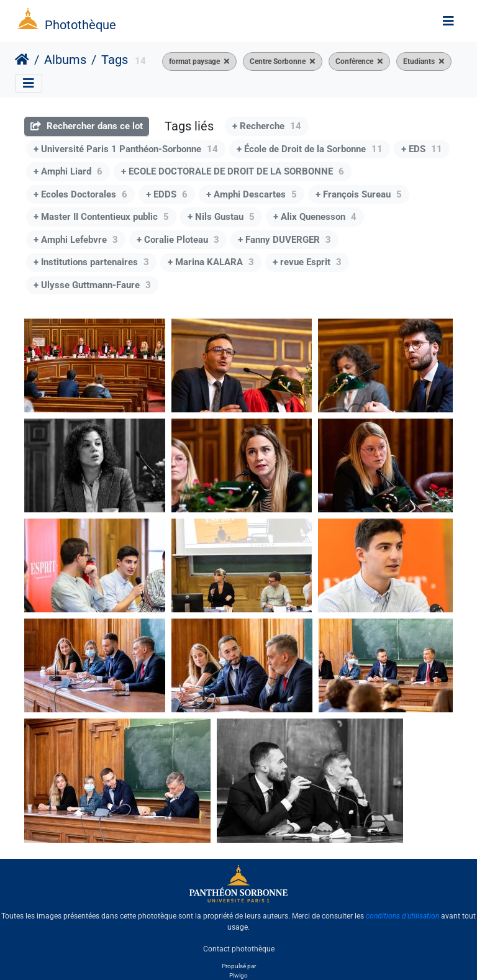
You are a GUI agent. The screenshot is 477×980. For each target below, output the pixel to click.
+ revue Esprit (307, 262)
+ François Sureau (359, 194)
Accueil (22, 60)
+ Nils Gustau (221, 217)
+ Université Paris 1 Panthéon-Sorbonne (126, 149)
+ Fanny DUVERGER (284, 240)
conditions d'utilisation (402, 916)
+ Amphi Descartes (252, 194)
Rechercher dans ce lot (87, 126)
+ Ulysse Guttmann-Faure (92, 285)
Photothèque (80, 25)
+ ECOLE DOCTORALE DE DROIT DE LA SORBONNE (233, 171)
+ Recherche (267, 126)
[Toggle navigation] (448, 21)
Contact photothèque (239, 948)
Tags (115, 60)
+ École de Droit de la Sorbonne (310, 149)
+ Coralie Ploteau (178, 240)
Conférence (354, 61)
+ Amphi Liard (68, 171)
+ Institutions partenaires (91, 262)
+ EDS (422, 149)
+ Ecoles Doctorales (80, 194)
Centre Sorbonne (278, 61)
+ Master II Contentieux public (101, 217)
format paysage (194, 61)
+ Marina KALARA (211, 262)
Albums (65, 60)
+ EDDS (167, 194)
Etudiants (419, 61)
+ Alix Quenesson (315, 217)
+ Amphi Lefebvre (76, 240)
